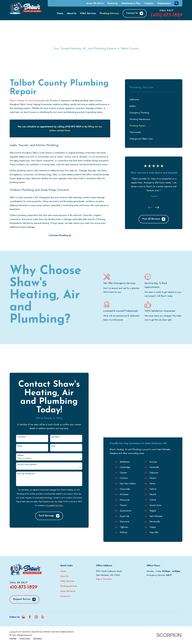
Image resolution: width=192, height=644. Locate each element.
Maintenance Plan (131, 3)
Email (50, 432)
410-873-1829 (23, 559)
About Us (64, 548)
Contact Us (135, 13)
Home (63, 543)
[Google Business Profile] (23, 589)
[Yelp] (43, 589)
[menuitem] (154, 100)
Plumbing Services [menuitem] (109, 13)
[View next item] (157, 207)
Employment (164, 3)
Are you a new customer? (24, 450)
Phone (16, 432)
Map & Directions (104, 550)
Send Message (46, 502)
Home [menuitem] (60, 13)
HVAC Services (67, 553)
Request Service (24, 571)
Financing (112, 3)
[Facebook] (30, 589)
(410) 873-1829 (166, 15)
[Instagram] (36, 589)
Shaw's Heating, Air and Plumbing (25, 100)
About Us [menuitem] (72, 13)
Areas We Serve (95, 3)
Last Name (52, 423)
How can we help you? (23, 459)
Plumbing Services (69, 558)
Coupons (149, 3)
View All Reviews (154, 219)
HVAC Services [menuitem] (88, 13)
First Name (18, 423)
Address (17, 441)
